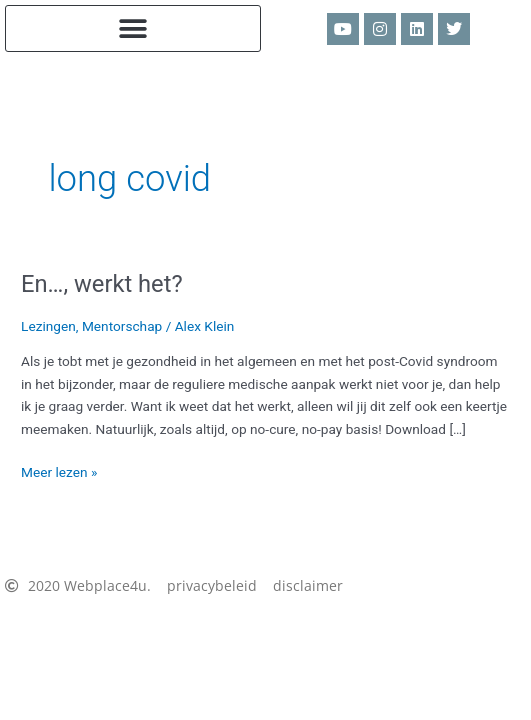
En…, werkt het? (102, 284)
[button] (133, 28)
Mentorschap (122, 326)
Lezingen (48, 326)
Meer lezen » (59, 470)
